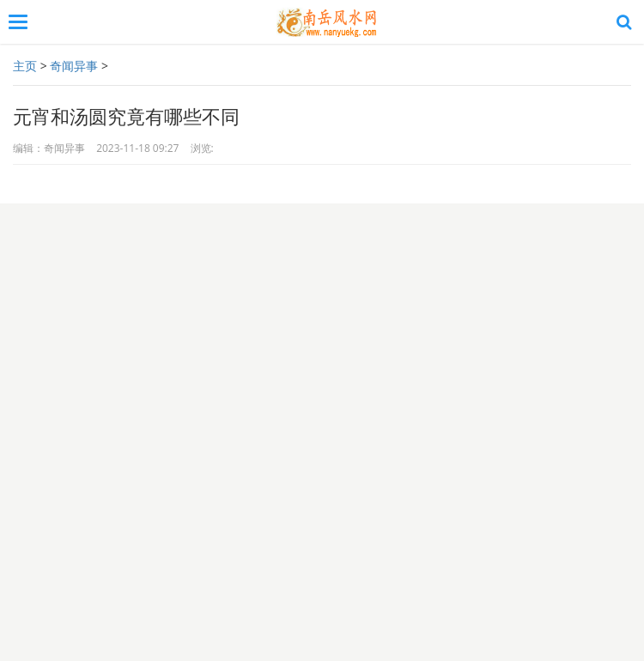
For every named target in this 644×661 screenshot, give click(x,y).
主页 (25, 66)
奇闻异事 (74, 66)
